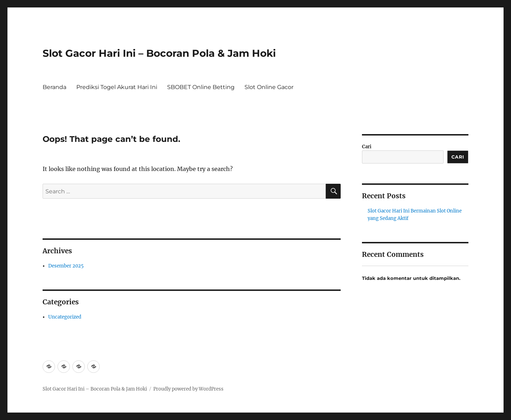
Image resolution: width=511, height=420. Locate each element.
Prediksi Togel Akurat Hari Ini (117, 87)
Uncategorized (65, 317)
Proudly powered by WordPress (188, 389)
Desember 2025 (66, 266)
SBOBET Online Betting (201, 87)
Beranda (54, 87)
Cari (367, 147)
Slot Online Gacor (269, 87)
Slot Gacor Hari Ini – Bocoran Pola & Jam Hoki (159, 53)
